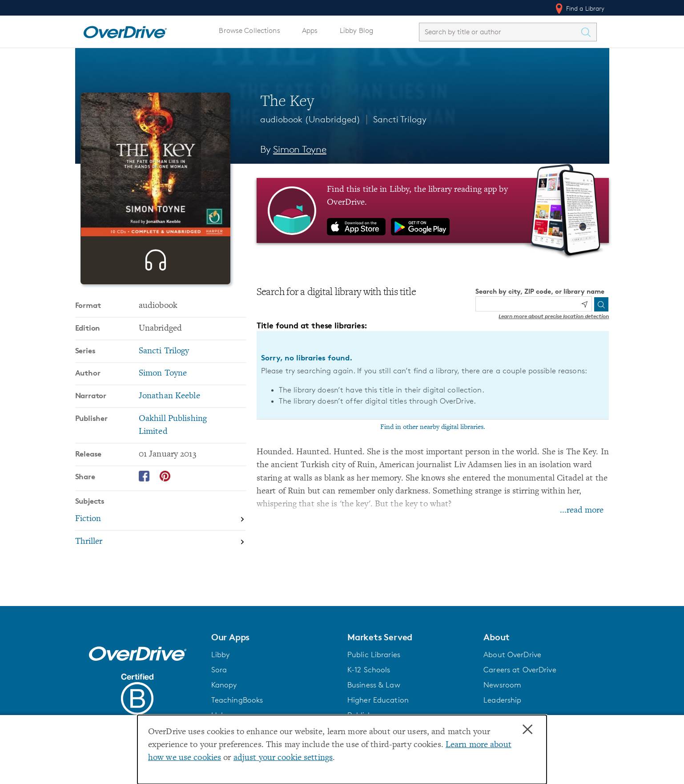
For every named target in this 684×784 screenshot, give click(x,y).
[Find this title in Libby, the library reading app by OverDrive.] (433, 210)
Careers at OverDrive (520, 670)
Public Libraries (374, 655)
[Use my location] (584, 304)
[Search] (601, 304)
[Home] (125, 30)
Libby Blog (356, 30)
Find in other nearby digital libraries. (433, 427)
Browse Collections (249, 30)
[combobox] (500, 32)
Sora (219, 670)
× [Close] (527, 730)
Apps (310, 30)
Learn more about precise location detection (554, 316)
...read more (582, 511)
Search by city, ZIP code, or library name (540, 291)
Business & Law (374, 685)
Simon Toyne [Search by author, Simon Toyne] (300, 149)
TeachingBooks (237, 700)
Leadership (502, 700)
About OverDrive (512, 655)
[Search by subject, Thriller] (161, 570)
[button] (274, 637)
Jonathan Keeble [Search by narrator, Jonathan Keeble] (169, 425)
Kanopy (224, 685)
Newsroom (502, 685)
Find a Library (579, 8)
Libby (221, 655)
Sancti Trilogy (400, 119)
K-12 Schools (369, 670)
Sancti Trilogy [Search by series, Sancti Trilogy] (164, 380)
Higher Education (378, 700)
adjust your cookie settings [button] (283, 758)
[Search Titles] (588, 32)
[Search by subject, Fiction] (161, 548)
